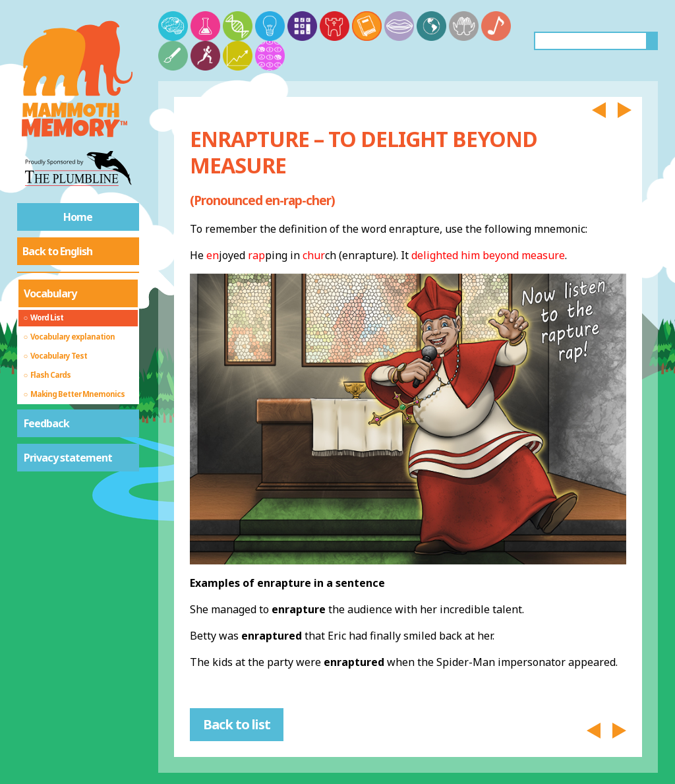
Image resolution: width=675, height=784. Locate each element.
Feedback (46, 423)
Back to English (57, 251)
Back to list (237, 724)
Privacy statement (68, 458)
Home (78, 217)
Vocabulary (50, 293)
